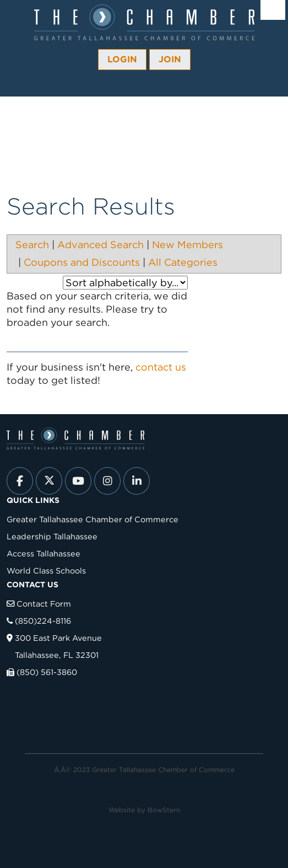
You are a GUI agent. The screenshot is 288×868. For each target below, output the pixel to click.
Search (32, 245)
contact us (161, 367)
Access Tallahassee (44, 553)
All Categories (183, 262)
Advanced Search (100, 245)
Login (122, 59)
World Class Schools (46, 570)
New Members (188, 245)
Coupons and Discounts (82, 262)
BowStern (164, 810)
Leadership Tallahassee (52, 536)
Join (170, 59)
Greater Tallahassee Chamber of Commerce (93, 519)
